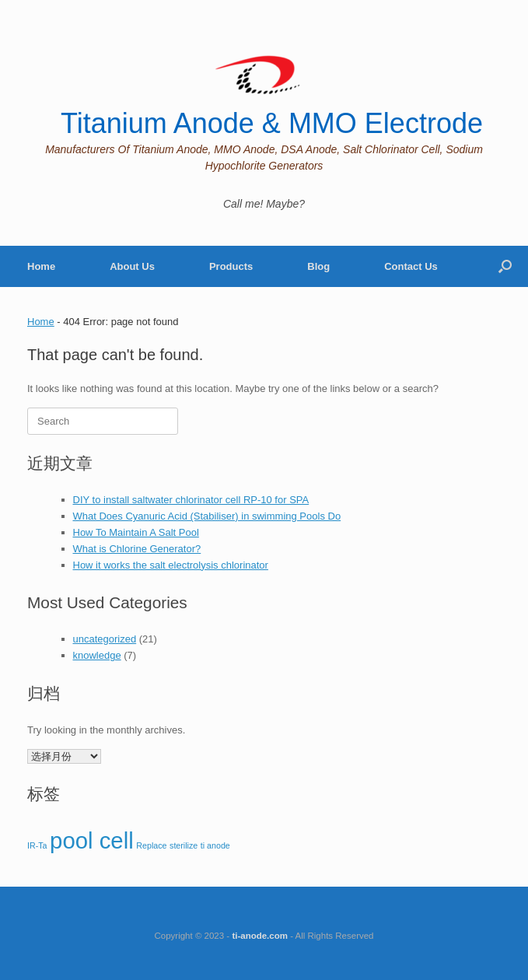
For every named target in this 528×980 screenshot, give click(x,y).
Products (231, 266)
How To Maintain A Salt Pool (136, 532)
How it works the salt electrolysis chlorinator (171, 565)
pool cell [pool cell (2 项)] (92, 840)
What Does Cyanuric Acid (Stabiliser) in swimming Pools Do (207, 516)
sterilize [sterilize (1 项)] (184, 845)
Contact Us (411, 266)
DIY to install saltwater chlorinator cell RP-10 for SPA (191, 500)
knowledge (97, 655)
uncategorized (105, 639)
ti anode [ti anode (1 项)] (215, 845)
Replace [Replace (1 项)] (151, 845)
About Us (132, 266)
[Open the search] (505, 266)
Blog (318, 266)
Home (41, 266)
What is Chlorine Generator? (137, 549)
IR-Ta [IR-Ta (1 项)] (37, 845)
